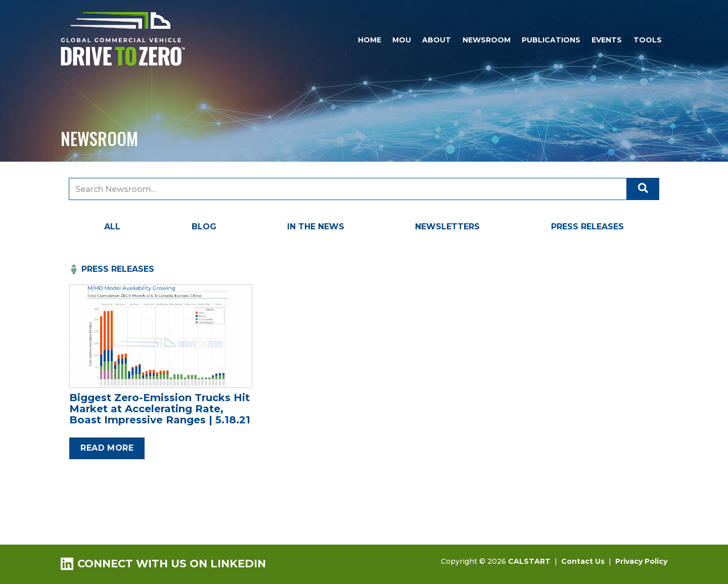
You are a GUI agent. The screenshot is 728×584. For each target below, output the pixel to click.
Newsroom (487, 40)
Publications (551, 40)
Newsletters (447, 227)
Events (607, 40)
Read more (107, 448)
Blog (204, 227)
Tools (648, 40)
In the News (316, 227)
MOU (402, 40)
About (437, 40)
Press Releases (587, 227)
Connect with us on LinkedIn (163, 564)
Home (370, 40)
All (112, 227)
